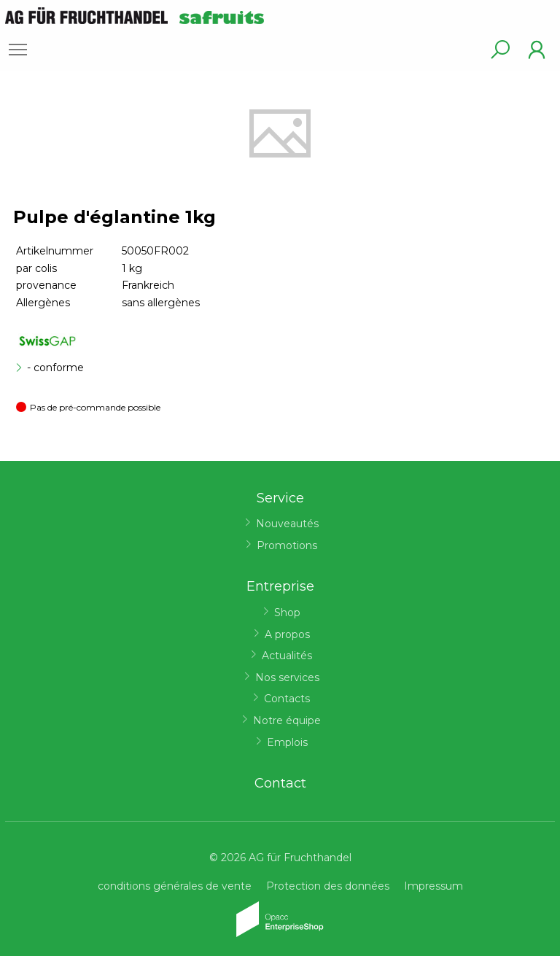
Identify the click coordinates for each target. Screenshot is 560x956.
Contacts (287, 699)
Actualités (287, 656)
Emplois (287, 742)
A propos (287, 634)
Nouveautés (287, 524)
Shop (287, 613)
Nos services (287, 677)
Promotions (287, 545)
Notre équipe (287, 720)
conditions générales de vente (175, 886)
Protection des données (328, 886)
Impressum (433, 886)
